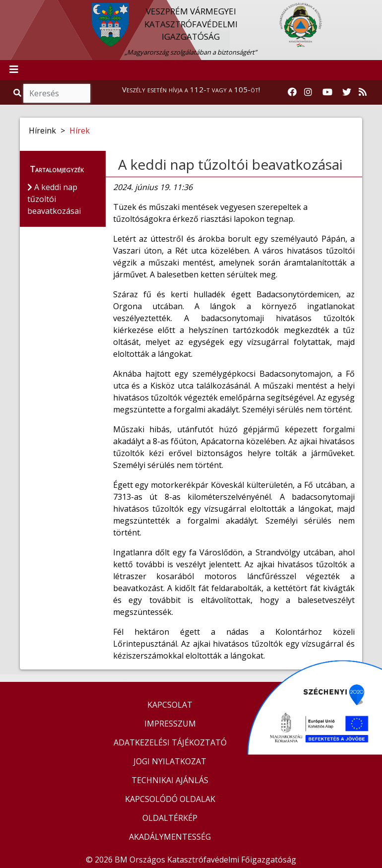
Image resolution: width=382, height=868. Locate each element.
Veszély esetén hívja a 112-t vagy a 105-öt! (191, 89)
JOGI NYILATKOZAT (170, 761)
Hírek (80, 131)
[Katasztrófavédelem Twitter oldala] (347, 92)
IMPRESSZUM (170, 724)
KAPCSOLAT (170, 705)
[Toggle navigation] (14, 70)
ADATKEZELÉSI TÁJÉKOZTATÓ (170, 742)
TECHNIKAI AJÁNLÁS (170, 780)
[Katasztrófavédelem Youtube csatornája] (327, 92)
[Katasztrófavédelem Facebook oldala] (292, 92)
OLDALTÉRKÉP (170, 818)
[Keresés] (57, 93)
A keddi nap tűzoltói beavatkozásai (230, 164)
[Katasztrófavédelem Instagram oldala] (308, 92)
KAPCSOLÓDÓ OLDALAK (170, 799)
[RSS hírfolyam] (363, 92)
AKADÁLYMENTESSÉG (170, 837)
